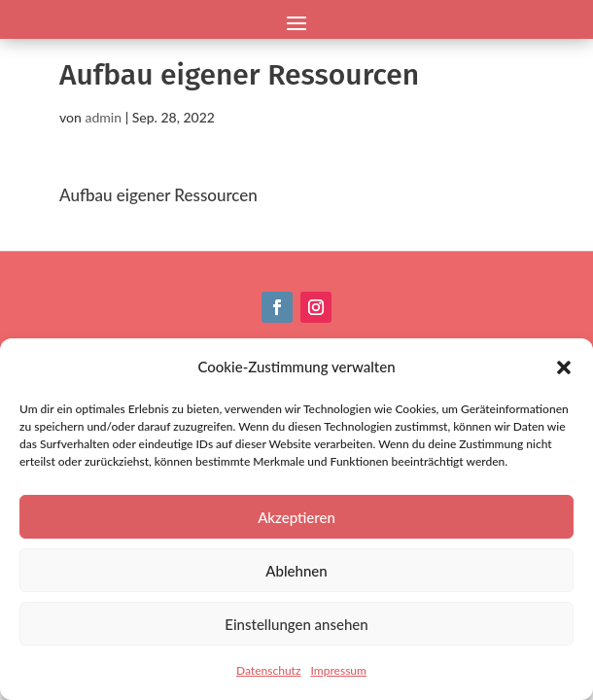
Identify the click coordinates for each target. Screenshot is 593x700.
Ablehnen (296, 571)
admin (103, 117)
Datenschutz (268, 670)
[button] (564, 367)
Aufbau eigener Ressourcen (158, 195)
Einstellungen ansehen (296, 624)
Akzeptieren (296, 517)
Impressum (338, 670)
